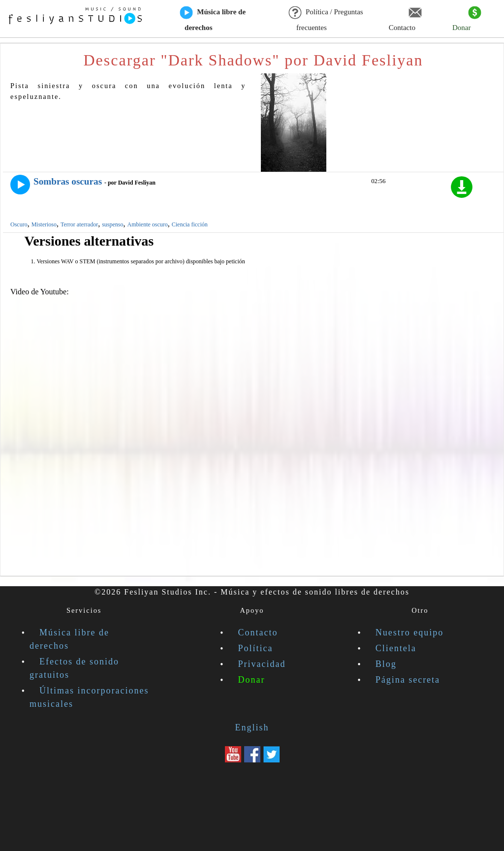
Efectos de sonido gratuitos (74, 668)
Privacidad (262, 664)
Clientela (396, 648)
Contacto (405, 19)
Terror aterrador (79, 224)
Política (256, 648)
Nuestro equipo (409, 632)
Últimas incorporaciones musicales (89, 697)
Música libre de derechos (213, 19)
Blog (386, 664)
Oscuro (19, 224)
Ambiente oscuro (147, 224)
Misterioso (44, 224)
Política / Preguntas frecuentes (326, 19)
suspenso (112, 224)
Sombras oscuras (68, 181)
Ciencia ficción (190, 224)
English (252, 727)
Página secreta (408, 680)
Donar (467, 19)
